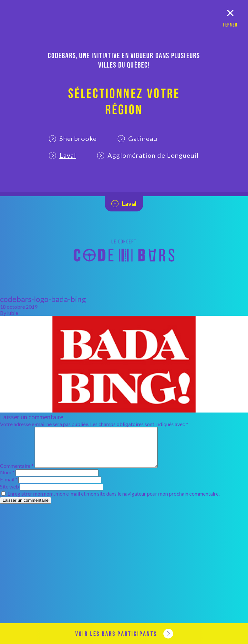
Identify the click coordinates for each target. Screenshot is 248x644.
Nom (7, 480)
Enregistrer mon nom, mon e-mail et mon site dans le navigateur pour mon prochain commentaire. (114, 501)
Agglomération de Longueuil (148, 155)
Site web (10, 494)
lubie (13, 313)
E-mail (9, 487)
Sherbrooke (73, 138)
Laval (62, 155)
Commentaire (17, 473)
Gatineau (137, 138)
